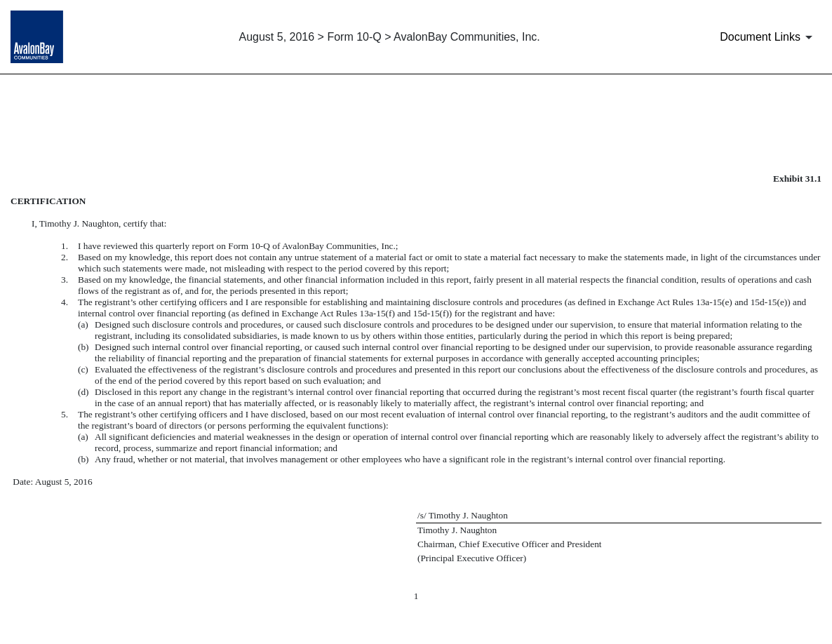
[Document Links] (769, 37)
